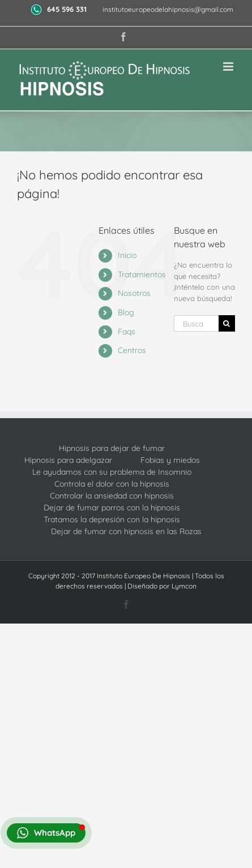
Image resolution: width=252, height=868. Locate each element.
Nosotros (134, 293)
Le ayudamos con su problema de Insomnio (112, 472)
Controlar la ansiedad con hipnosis (112, 496)
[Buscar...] (196, 323)
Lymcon (184, 586)
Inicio (127, 255)
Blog (126, 312)
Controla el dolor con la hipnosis (112, 484)
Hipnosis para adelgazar (68, 460)
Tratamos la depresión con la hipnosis (112, 519)
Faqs (127, 332)
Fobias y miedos (170, 460)
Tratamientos (142, 274)
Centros (132, 350)
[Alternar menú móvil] (229, 66)
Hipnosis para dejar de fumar (112, 448)
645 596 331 (68, 9)
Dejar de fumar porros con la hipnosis (112, 508)
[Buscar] (227, 323)
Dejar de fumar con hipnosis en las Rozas (126, 531)
